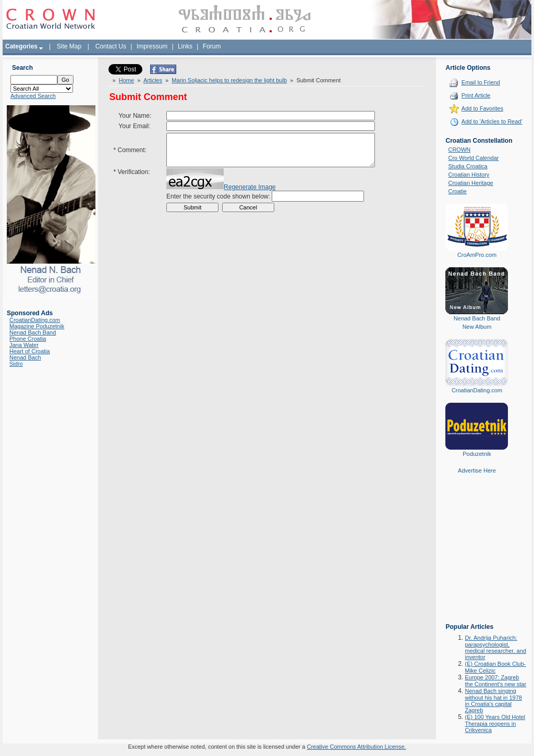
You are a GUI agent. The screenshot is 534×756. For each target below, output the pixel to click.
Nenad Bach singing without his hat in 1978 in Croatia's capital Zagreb (493, 701)
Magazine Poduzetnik (37, 326)
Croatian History (469, 175)
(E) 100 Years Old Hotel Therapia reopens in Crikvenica (495, 723)
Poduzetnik (477, 454)
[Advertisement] (477, 556)
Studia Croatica (468, 166)
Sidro (16, 364)
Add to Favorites (482, 108)
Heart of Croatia (30, 351)
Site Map (69, 46)
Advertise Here (477, 470)
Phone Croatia (28, 339)
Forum (212, 46)
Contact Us (111, 46)
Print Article (476, 95)
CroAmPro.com (477, 255)
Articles (153, 80)
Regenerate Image (250, 195)
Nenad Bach (25, 357)
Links (185, 46)
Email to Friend (481, 82)
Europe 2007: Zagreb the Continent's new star (495, 681)
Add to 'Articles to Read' (492, 121)
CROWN (459, 150)
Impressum (152, 46)
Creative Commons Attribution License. (356, 747)
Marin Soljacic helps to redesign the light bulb (229, 80)
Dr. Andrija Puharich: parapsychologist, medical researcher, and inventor (495, 647)
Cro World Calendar (473, 158)
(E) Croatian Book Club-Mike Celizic (495, 667)
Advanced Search (33, 96)
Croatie (457, 191)
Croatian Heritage (470, 183)
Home (126, 80)
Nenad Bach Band (33, 332)
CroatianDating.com (35, 320)
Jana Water (24, 345)
